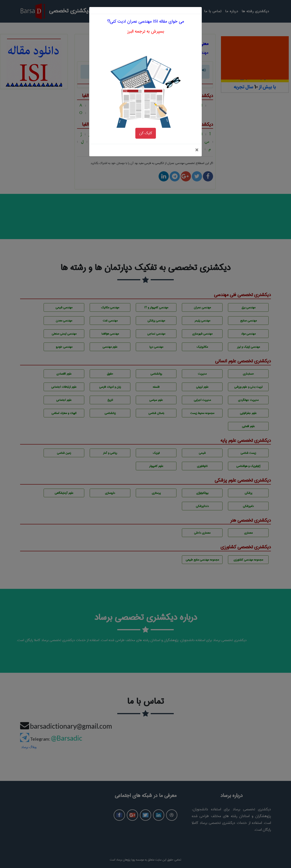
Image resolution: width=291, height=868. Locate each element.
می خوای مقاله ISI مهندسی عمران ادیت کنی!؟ (146, 5)
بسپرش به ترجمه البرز (146, 15)
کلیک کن (146, 117)
